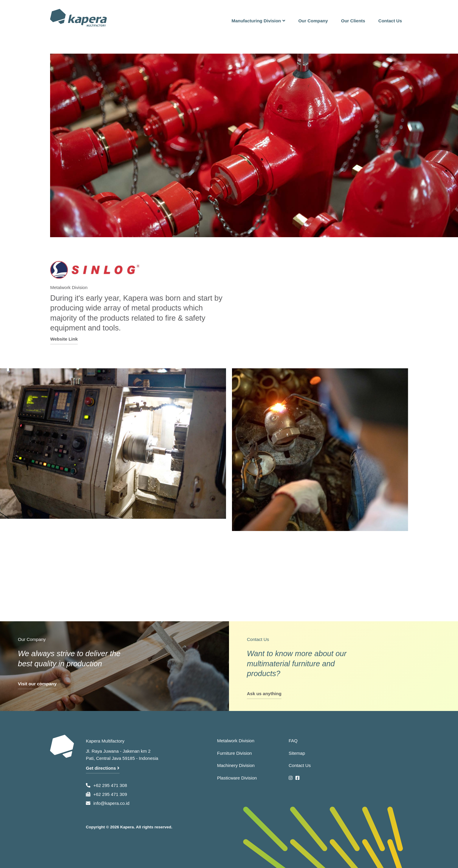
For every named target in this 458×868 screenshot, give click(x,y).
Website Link (68, 339)
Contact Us (300, 765)
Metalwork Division (236, 741)
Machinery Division (236, 765)
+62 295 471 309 (110, 794)
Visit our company (37, 684)
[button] (258, 18)
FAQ (293, 741)
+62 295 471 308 (110, 785)
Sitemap (297, 753)
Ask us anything (264, 694)
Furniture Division (235, 753)
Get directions (103, 768)
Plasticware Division (237, 778)
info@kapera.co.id (111, 803)
